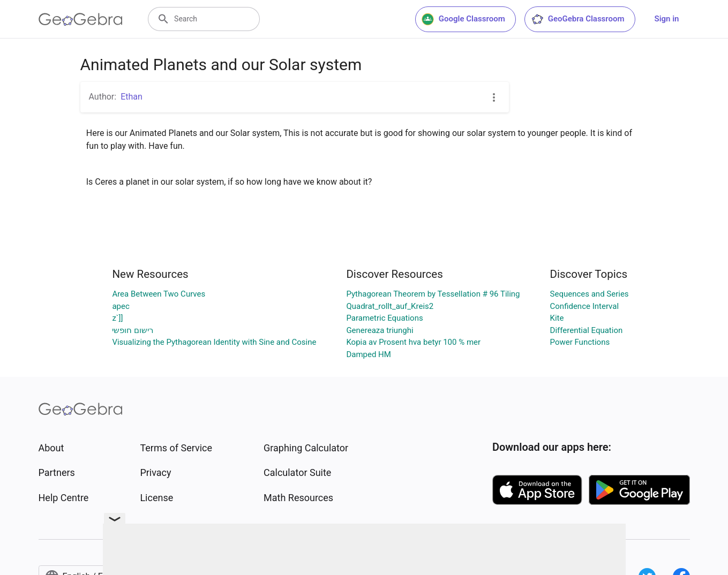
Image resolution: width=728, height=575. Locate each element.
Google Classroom (463, 19)
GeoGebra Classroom (578, 19)
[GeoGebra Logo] (81, 19)
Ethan (132, 97)
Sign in (667, 19)
